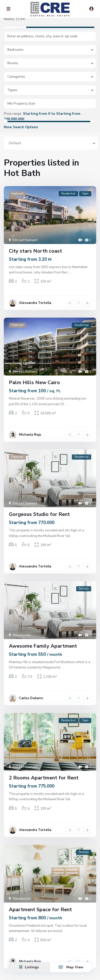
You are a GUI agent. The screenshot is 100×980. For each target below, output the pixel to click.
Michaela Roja (30, 435)
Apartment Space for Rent (40, 910)
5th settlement (25, 240)
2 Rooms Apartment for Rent (44, 778)
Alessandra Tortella (35, 303)
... (71, 272)
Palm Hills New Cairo (34, 382)
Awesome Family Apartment (43, 646)
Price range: (13, 114)
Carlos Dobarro (31, 698)
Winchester (22, 635)
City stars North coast (35, 251)
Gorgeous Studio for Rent (39, 514)
